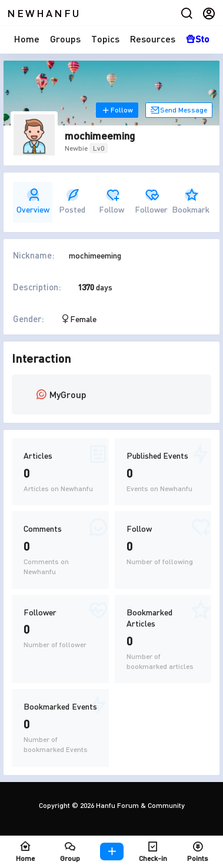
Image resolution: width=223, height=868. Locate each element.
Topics (105, 39)
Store (202, 39)
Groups (65, 39)
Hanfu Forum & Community (139, 805)
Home (27, 39)
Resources (153, 39)
